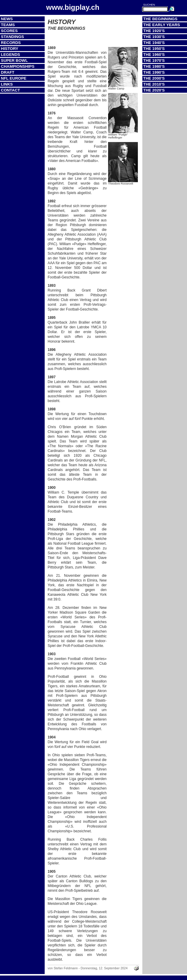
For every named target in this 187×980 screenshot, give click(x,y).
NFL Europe (14, 78)
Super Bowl (14, 60)
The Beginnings (160, 19)
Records (11, 43)
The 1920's (154, 31)
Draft (8, 72)
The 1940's (154, 43)
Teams (8, 25)
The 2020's (154, 90)
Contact (10, 90)
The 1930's (154, 37)
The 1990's (154, 72)
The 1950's (154, 49)
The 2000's (154, 78)
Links (7, 84)
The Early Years (162, 25)
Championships (18, 66)
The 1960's (154, 55)
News (7, 19)
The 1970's (154, 60)
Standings (13, 37)
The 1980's (154, 66)
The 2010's (154, 84)
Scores (9, 31)
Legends (10, 55)
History (10, 49)
